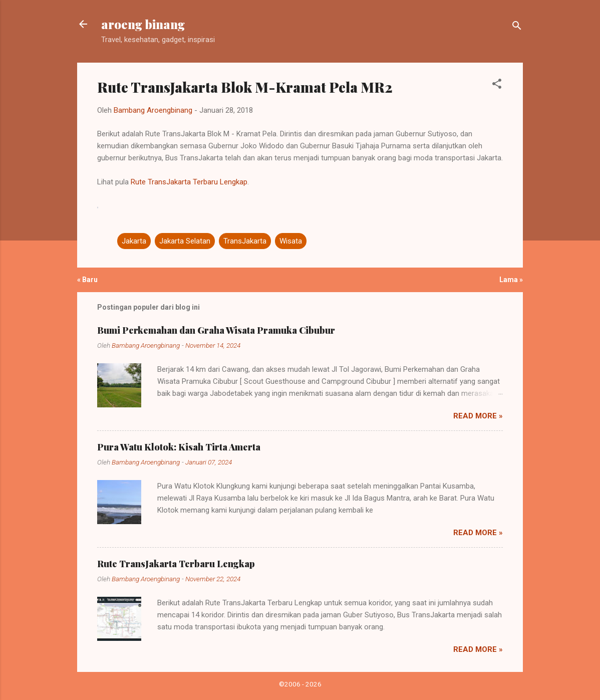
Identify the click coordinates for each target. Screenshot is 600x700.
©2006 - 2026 (300, 684)
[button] (497, 85)
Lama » (511, 280)
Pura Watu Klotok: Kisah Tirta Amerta (179, 447)
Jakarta (134, 241)
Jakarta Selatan (185, 241)
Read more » (478, 416)
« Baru (87, 280)
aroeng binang (143, 24)
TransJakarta (245, 241)
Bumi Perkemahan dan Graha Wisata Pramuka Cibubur (216, 330)
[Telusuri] (517, 27)
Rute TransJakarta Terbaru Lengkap (189, 182)
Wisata (291, 241)
